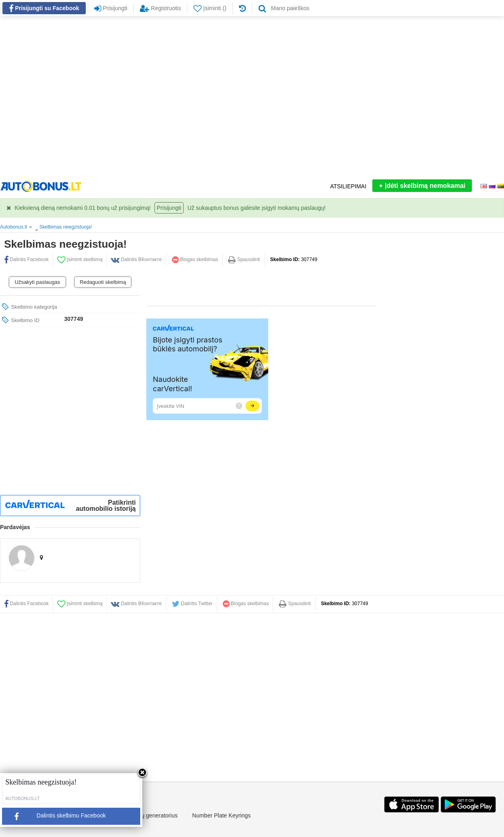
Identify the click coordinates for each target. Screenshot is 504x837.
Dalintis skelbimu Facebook (57, 818)
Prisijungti (169, 208)
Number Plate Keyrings (222, 815)
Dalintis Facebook (26, 604)
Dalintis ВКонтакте (136, 604)
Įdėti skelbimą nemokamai (422, 186)
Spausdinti (244, 259)
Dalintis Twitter (192, 604)
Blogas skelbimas (195, 259)
